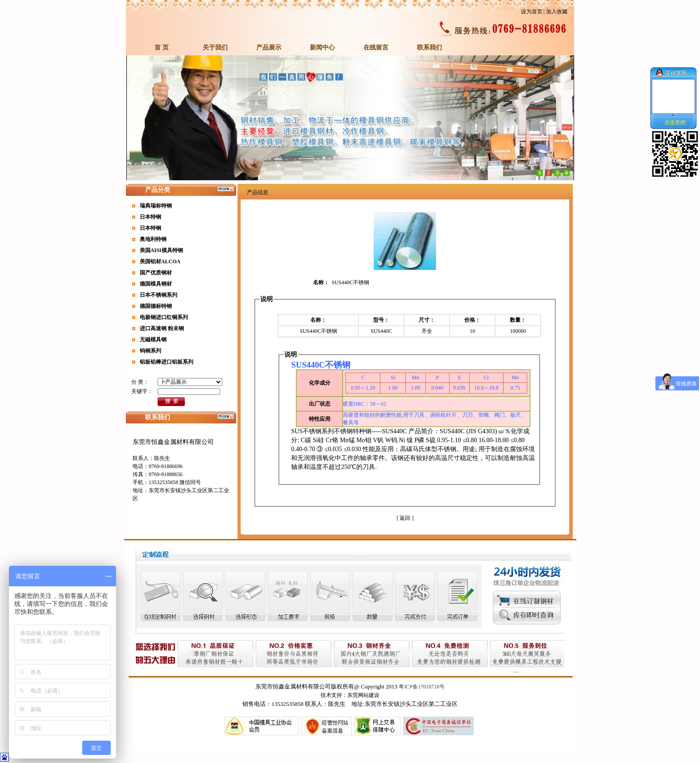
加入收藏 (557, 12)
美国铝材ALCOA (160, 261)
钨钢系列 (150, 351)
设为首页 (532, 12)
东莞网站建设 (363, 695)
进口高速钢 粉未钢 (162, 328)
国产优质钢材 (156, 273)
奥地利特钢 (153, 239)
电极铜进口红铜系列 (164, 317)
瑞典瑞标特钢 (156, 206)
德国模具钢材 (156, 284)
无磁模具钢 (153, 340)
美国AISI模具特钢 (161, 250)
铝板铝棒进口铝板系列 (167, 362)
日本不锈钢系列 (158, 295)
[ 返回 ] (405, 518)
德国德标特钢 (156, 306)
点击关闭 (675, 123)
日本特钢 (150, 217)
